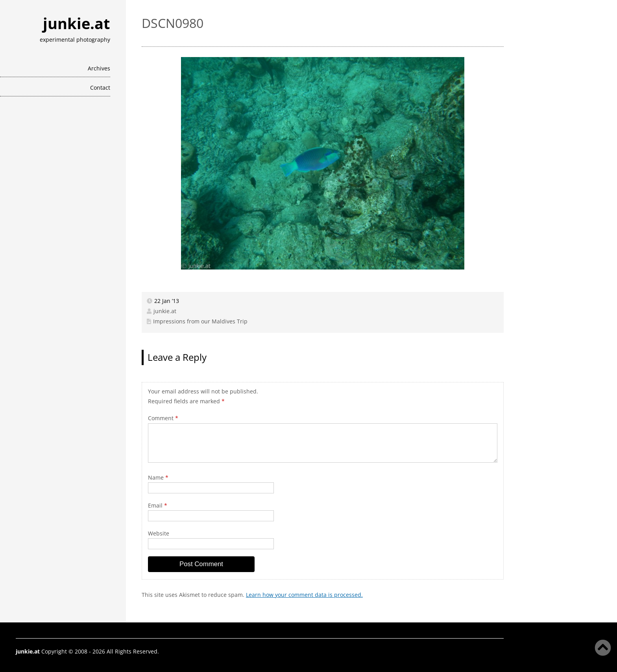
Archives (99, 68)
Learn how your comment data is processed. (304, 595)
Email (158, 505)
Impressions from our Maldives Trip (200, 321)
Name (158, 477)
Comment (163, 418)
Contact (100, 88)
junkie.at (77, 23)
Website (159, 533)
